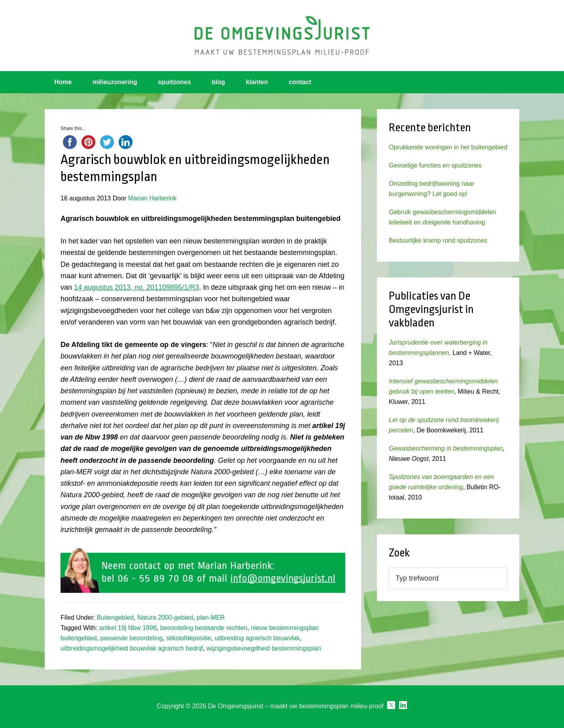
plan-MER (211, 618)
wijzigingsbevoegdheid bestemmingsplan (264, 648)
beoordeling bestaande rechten (204, 628)
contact (300, 82)
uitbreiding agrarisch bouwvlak (257, 638)
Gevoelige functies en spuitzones (435, 165)
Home (63, 82)
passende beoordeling (132, 638)
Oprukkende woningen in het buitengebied (448, 147)
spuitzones (174, 82)
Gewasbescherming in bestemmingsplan (446, 448)
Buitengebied (115, 618)
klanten (257, 82)
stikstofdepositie (189, 638)
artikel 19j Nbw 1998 (128, 628)
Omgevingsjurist (282, 36)
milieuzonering (115, 82)
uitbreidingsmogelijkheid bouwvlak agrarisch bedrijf (132, 648)
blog (218, 82)
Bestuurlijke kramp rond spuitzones (438, 240)
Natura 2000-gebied (165, 618)
